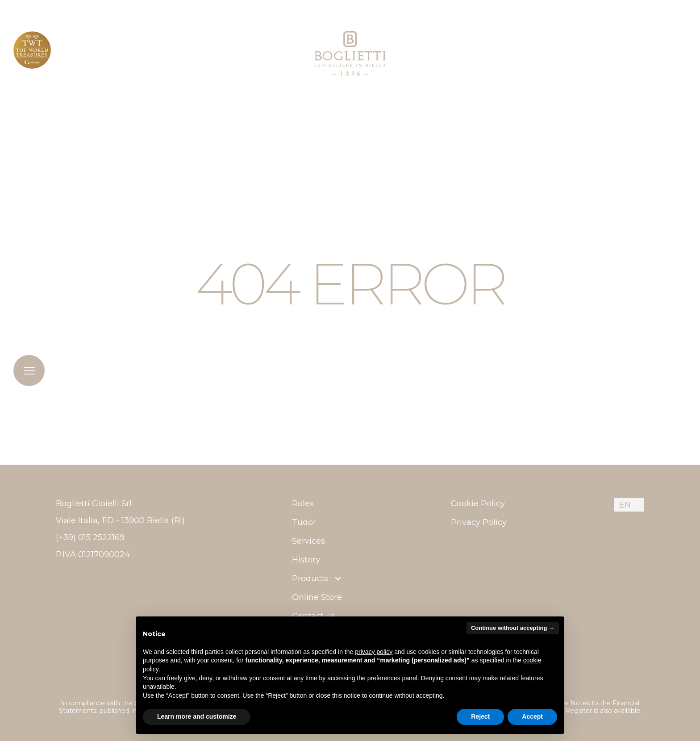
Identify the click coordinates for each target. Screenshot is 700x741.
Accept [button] (532, 716)
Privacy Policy (479, 522)
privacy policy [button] (374, 652)
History (306, 560)
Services (308, 541)
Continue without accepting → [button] (513, 628)
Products (318, 579)
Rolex (303, 504)
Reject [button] (480, 716)
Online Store (317, 597)
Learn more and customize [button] (197, 716)
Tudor (304, 522)
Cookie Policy (478, 504)
